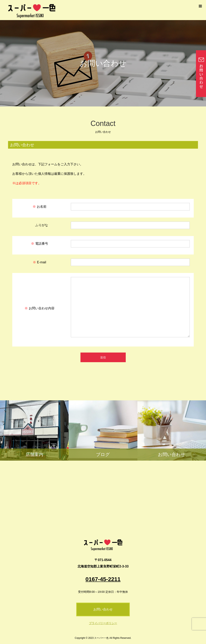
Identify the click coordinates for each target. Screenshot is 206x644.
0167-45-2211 (103, 579)
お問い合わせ (103, 609)
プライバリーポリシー (103, 623)
